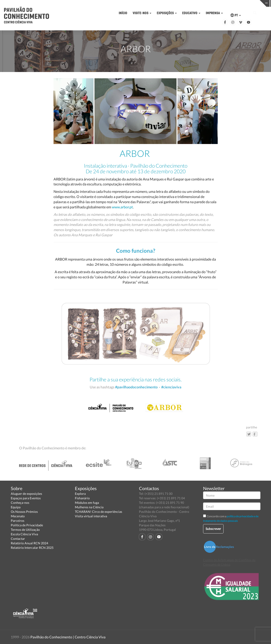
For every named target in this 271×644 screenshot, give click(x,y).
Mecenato (18, 516)
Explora (80, 494)
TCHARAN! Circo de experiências (99, 512)
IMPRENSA (214, 13)
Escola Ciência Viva (24, 534)
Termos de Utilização (25, 530)
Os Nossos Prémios (24, 512)
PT (236, 15)
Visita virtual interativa (91, 516)
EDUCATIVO (191, 13)
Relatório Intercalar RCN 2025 (32, 548)
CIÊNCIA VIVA (194, 3)
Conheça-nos (20, 503)
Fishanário (82, 498)
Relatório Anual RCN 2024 (29, 543)
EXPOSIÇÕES (167, 13)
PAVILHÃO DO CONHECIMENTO (135, 3)
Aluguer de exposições (26, 494)
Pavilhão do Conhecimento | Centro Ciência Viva (68, 637)
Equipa (16, 507)
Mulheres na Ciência (89, 507)
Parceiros (18, 521)
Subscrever (213, 529)
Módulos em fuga (87, 503)
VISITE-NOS (142, 13)
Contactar (18, 539)
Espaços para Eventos (26, 498)
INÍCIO (123, 13)
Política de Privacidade (27, 525)
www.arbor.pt (122, 207)
